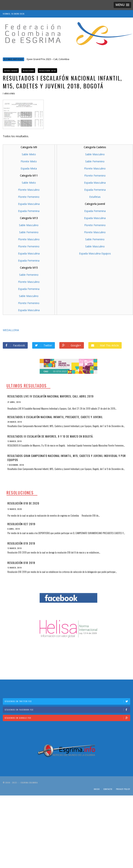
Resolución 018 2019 (21, 563)
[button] (122, 5)
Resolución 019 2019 (21, 543)
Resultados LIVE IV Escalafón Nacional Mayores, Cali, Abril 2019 (51, 396)
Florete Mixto (29, 161)
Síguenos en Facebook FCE (67, 710)
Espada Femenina (29, 211)
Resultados (28, 71)
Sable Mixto (29, 154)
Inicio (97, 789)
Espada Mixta (29, 168)
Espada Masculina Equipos (95, 253)
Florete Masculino (29, 190)
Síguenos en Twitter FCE (67, 701)
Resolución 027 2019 (21, 524)
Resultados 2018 (48, 71)
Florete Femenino (29, 197)
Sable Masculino (29, 225)
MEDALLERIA (11, 330)
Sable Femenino (29, 232)
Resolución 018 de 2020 (23, 503)
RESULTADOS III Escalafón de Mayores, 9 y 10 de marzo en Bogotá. (50, 436)
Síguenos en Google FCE (67, 718)
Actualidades (11, 71)
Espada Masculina (29, 204)
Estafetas (95, 197)
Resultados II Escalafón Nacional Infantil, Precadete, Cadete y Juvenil (55, 417)
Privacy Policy (123, 789)
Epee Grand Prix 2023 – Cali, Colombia (48, 59)
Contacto (108, 789)
